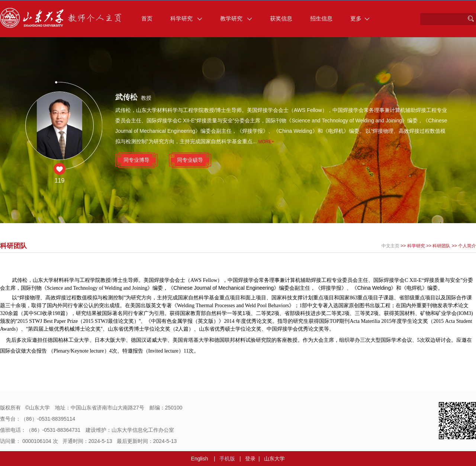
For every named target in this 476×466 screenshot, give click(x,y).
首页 (147, 18)
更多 (360, 18)
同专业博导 (136, 160)
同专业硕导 (190, 160)
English (200, 459)
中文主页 (390, 246)
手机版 (227, 459)
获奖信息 (281, 18)
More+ (266, 142)
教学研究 (236, 18)
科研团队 (441, 246)
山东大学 (274, 459)
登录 (250, 459)
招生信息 (321, 18)
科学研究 (186, 18)
